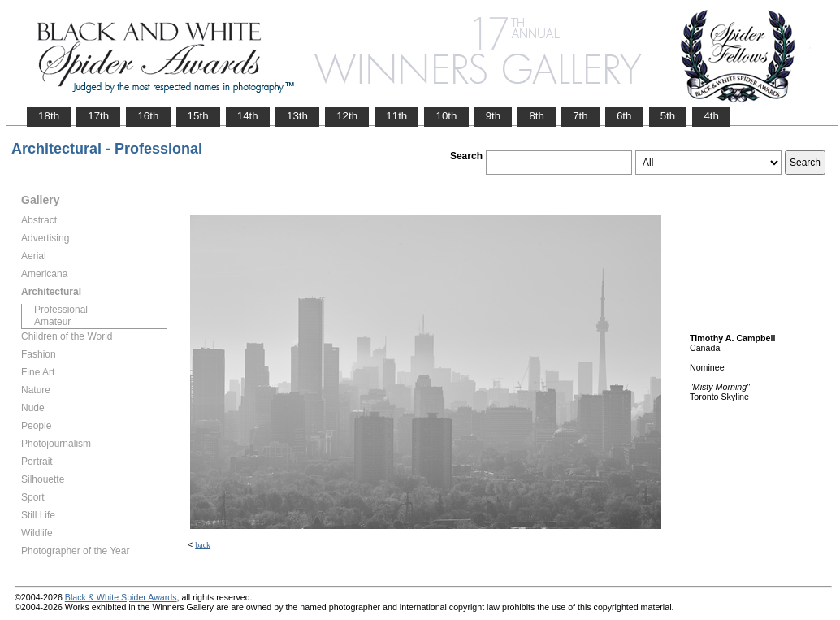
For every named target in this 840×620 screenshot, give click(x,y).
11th (396, 116)
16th (148, 116)
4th (711, 116)
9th (494, 116)
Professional (61, 310)
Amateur (52, 322)
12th (347, 116)
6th (624, 116)
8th (537, 116)
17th (98, 116)
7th (580, 116)
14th (248, 116)
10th (446, 116)
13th (297, 116)
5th (668, 116)
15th (198, 116)
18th (49, 116)
